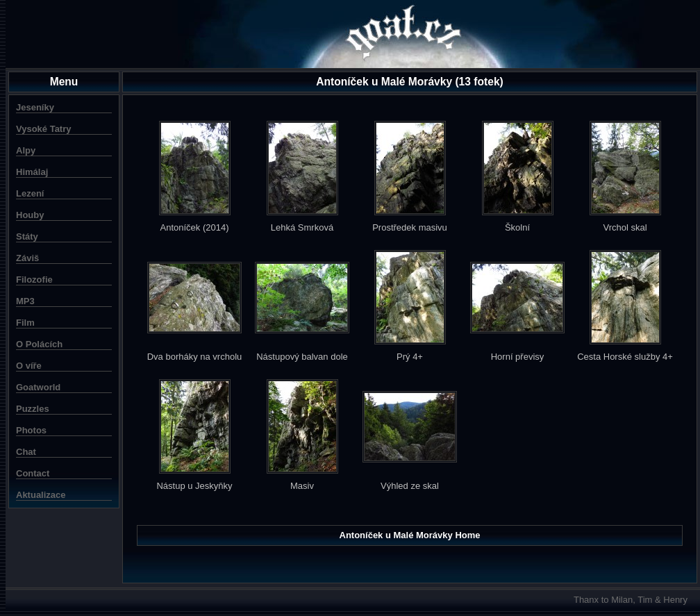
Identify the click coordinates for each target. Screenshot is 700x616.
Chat (26, 452)
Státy (27, 236)
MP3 (25, 301)
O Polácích (39, 344)
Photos (31, 430)
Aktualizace (41, 495)
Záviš (27, 258)
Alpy (26, 150)
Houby (30, 215)
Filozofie (34, 280)
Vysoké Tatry (44, 129)
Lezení (30, 193)
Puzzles (33, 409)
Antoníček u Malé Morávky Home (410, 535)
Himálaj (32, 172)
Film (25, 323)
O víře (29, 366)
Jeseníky (35, 107)
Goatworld (38, 387)
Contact (33, 473)
